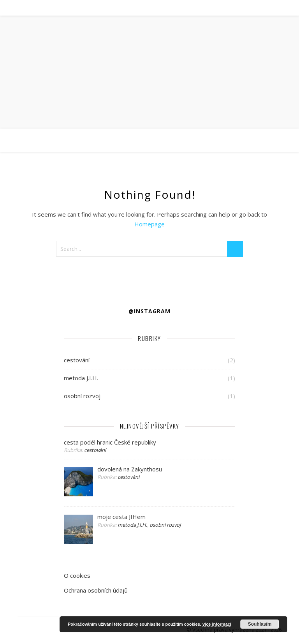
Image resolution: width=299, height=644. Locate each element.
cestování (77, 360)
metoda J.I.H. (81, 378)
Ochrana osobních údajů (96, 590)
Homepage (149, 224)
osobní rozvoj (82, 396)
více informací (217, 624)
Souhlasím (260, 624)
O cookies (77, 575)
